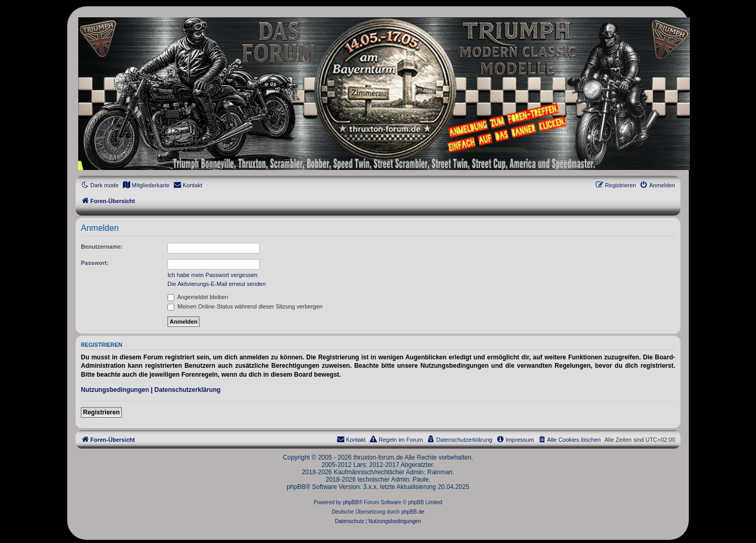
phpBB (351, 502)
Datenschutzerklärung (187, 390)
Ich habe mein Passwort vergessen (212, 275)
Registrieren (101, 412)
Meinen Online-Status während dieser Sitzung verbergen (245, 306)
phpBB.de (413, 512)
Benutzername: (102, 247)
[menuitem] (146, 185)
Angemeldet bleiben (198, 297)
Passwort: (95, 263)
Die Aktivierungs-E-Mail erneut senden (217, 284)
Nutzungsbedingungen (115, 390)
